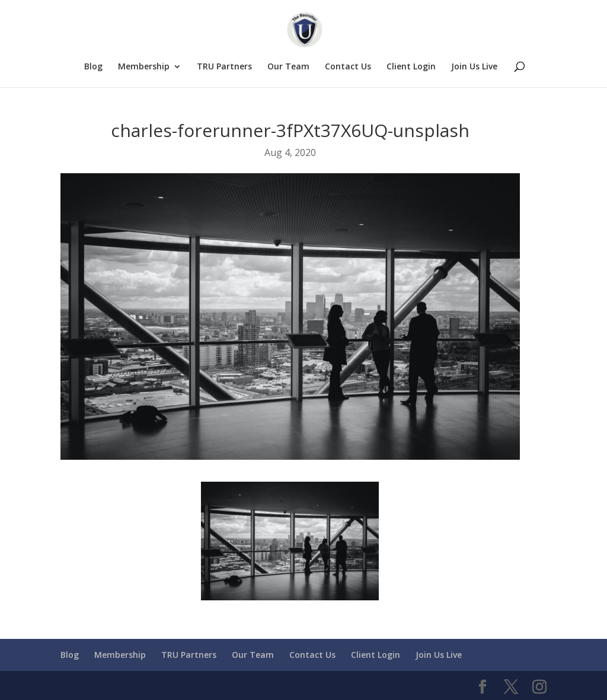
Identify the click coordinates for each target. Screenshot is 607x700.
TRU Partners (224, 67)
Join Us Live (474, 67)
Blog (93, 67)
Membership (144, 67)
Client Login (411, 67)
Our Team (288, 67)
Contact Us (348, 67)
